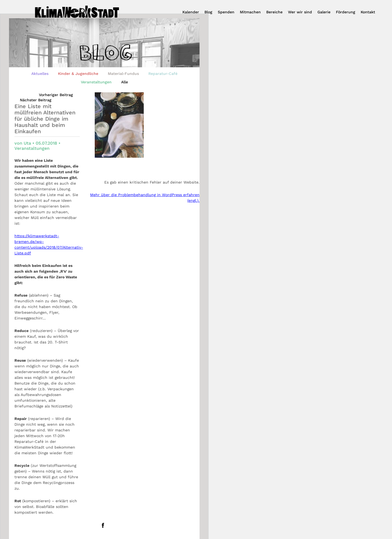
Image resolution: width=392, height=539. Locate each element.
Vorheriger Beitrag (56, 95)
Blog (208, 12)
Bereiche (274, 12)
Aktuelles (40, 74)
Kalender (191, 12)
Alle (125, 82)
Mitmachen (250, 12)
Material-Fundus (123, 74)
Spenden (226, 12)
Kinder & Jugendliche (78, 74)
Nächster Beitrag (36, 100)
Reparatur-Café (163, 74)
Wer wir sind (300, 12)
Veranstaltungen (96, 82)
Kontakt (368, 12)
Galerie (324, 12)
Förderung (346, 12)
